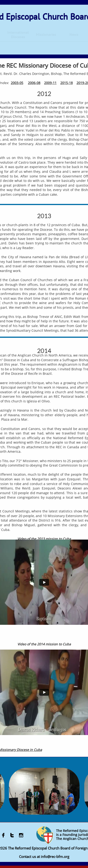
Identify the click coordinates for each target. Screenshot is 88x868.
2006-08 (34, 83)
